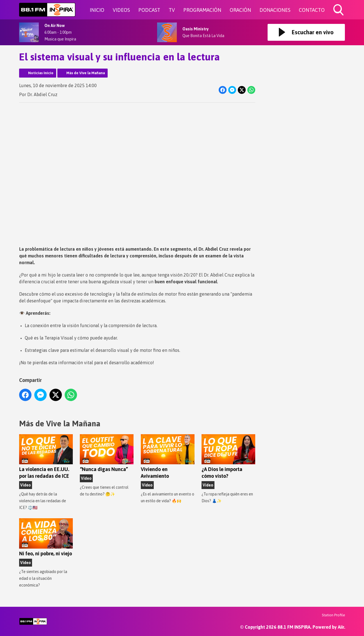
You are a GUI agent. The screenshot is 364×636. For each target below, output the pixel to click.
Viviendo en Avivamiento (167, 457)
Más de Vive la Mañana (86, 73)
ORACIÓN (240, 10)
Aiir (341, 627)
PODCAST (149, 10)
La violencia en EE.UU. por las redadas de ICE (46, 457)
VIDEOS (121, 10)
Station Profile (334, 615)
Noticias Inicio (41, 73)
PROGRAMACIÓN (202, 10)
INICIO (97, 10)
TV (172, 10)
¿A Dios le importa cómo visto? (228, 457)
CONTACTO (312, 10)
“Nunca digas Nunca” (107, 453)
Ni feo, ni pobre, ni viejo (46, 537)
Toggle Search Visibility (339, 10)
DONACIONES (275, 10)
